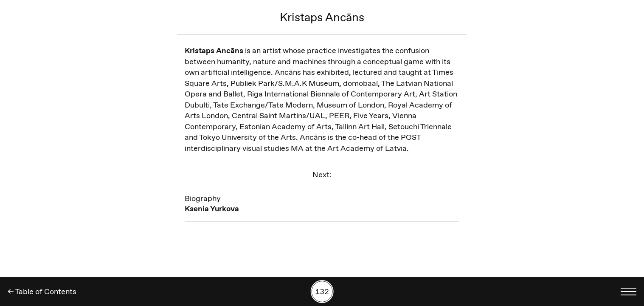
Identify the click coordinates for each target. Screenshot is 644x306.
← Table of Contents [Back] (42, 292)
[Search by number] (322, 292)
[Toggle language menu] (628, 292)
